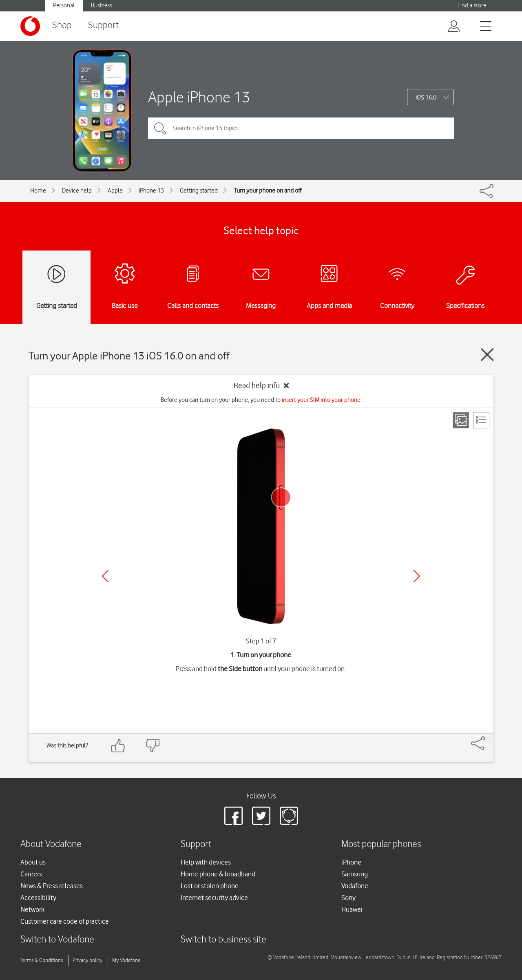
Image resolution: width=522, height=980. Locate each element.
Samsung (355, 874)
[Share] (488, 739)
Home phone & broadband (218, 874)
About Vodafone (51, 844)
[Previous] (105, 576)
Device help (77, 191)
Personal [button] (64, 6)
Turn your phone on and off (268, 191)
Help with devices (206, 862)
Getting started (199, 191)
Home (38, 191)
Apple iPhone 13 (199, 97)
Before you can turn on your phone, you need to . (261, 400)
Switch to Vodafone (57, 940)
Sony (348, 898)
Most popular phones (381, 844)
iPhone (351, 862)
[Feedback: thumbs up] (118, 746)
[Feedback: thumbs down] (153, 746)
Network (32, 909)
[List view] (481, 420)
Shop (62, 25)
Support (103, 25)
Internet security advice (214, 898)
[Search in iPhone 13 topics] (301, 128)
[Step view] (461, 420)
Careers (31, 874)
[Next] (417, 576)
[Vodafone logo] (30, 26)
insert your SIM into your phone (321, 400)
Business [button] (102, 6)
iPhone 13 (151, 191)
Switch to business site (223, 940)
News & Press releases (52, 886)
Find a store (472, 6)
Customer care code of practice (65, 921)
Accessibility (38, 898)
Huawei (352, 909)
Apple (115, 191)
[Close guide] (487, 355)
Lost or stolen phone (210, 886)
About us (33, 862)
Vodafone (355, 886)
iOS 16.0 (426, 98)
